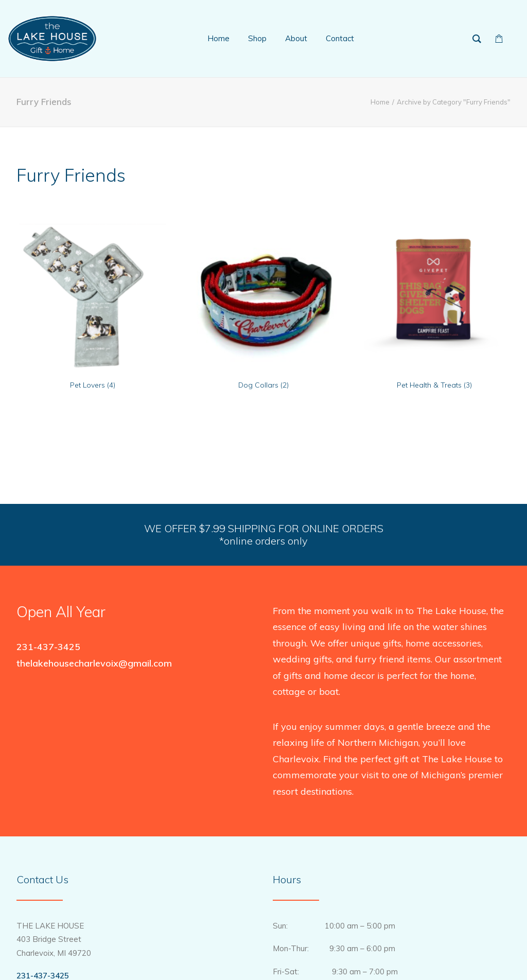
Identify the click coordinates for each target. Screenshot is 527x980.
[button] (93, 296)
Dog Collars (263, 385)
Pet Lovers (93, 385)
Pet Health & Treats (434, 385)
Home (380, 102)
